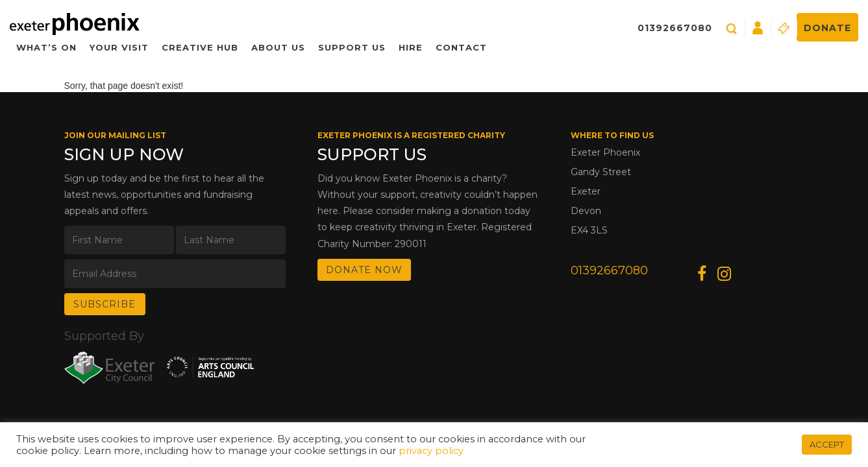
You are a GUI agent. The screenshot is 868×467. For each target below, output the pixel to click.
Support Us (352, 47)
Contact (461, 47)
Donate (827, 28)
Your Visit (119, 47)
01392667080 (675, 28)
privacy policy (431, 451)
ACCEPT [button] (827, 444)
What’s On (46, 47)
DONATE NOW (364, 270)
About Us (278, 47)
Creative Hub (200, 47)
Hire (411, 47)
